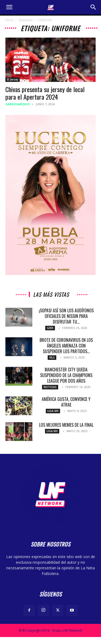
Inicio (9, 20)
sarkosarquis (18, 104)
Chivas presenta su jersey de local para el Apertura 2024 (45, 93)
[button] (9, 7)
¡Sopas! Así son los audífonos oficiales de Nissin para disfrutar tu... (66, 316)
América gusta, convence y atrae (66, 402)
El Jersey (13, 79)
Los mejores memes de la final (66, 425)
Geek (50, 328)
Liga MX (53, 411)
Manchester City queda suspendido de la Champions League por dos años (66, 375)
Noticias (50, 387)
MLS (52, 357)
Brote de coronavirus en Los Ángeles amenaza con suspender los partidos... (66, 346)
